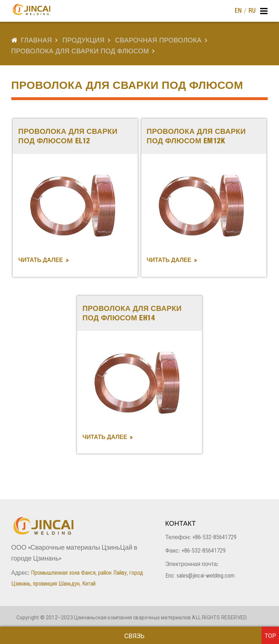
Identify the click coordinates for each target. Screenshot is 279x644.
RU (252, 11)
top (270, 636)
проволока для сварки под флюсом (80, 52)
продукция (84, 41)
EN (238, 11)
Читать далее (41, 261)
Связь (134, 636)
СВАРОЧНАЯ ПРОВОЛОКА (158, 41)
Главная (36, 41)
